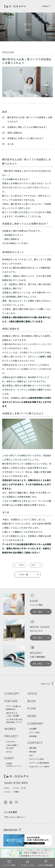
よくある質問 (10, 812)
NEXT (34, 565)
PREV (21, 565)
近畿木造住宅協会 (10, 830)
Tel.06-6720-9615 (16, 783)
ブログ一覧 (23, 574)
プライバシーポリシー (15, 817)
